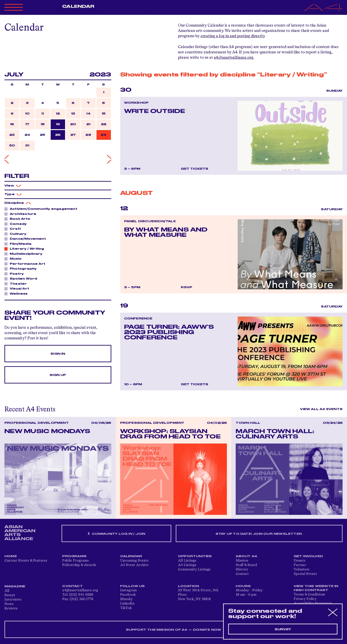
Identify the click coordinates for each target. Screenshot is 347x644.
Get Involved (308, 556)
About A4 (246, 556)
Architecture (22, 214)
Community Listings (194, 570)
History (242, 570)
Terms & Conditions (309, 595)
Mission (242, 561)
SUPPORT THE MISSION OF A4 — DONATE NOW (174, 630)
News (9, 604)
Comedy (17, 224)
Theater (17, 284)
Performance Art (26, 264)
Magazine (15, 586)
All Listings (187, 561)
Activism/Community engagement (42, 209)
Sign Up (58, 375)
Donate (300, 561)
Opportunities (195, 556)
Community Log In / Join (116, 534)
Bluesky (126, 599)
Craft (14, 229)
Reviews (11, 609)
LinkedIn (127, 604)
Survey (283, 629)
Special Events (305, 574)
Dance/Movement (27, 239)
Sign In (58, 354)
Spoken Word (22, 278)
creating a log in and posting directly (232, 36)
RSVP (186, 287)
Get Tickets (195, 169)
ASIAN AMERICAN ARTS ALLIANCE (20, 533)
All (7, 591)
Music (14, 259)
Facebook (128, 595)
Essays (10, 595)
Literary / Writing (26, 249)
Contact (242, 574)
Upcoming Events (134, 561)
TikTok (126, 608)
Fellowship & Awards (79, 565)
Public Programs (75, 561)
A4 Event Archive (134, 565)
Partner (300, 565)
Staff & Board (246, 565)
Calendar (78, 6)
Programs (74, 556)
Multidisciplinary (25, 254)
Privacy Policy (305, 599)
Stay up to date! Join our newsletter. (259, 534)
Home (11, 556)
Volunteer (302, 570)
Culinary (17, 234)
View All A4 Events (321, 409)
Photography (22, 268)
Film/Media (19, 244)
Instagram (128, 590)
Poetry (15, 274)
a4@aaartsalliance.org (234, 58)
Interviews (13, 600)
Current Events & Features (26, 561)
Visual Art (18, 288)
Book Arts (19, 219)
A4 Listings (187, 565)
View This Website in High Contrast (316, 588)
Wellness (17, 294)
